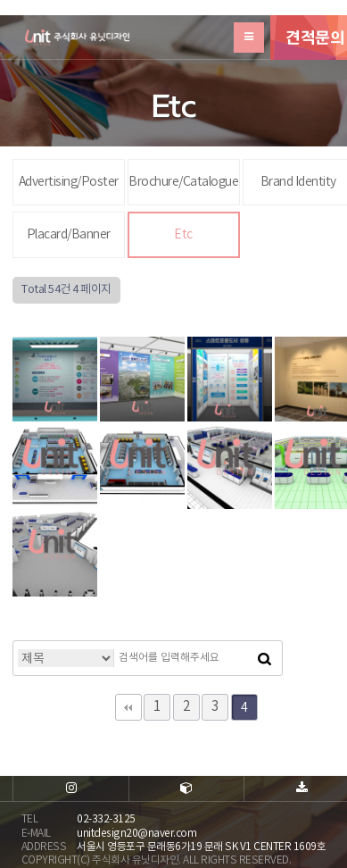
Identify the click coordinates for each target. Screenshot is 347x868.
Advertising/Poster (69, 182)
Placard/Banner (69, 235)
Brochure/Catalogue (183, 182)
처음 (128, 707)
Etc (183, 235)
